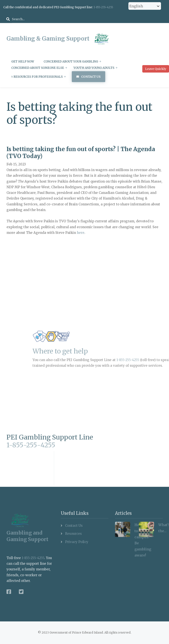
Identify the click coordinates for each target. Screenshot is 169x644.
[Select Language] (145, 6)
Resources (73, 534)
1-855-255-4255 (103, 7)
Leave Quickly (156, 69)
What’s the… (161, 528)
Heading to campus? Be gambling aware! (137, 540)
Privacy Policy (77, 542)
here (81, 233)
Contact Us (91, 77)
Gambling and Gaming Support (27, 536)
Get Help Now (23, 62)
